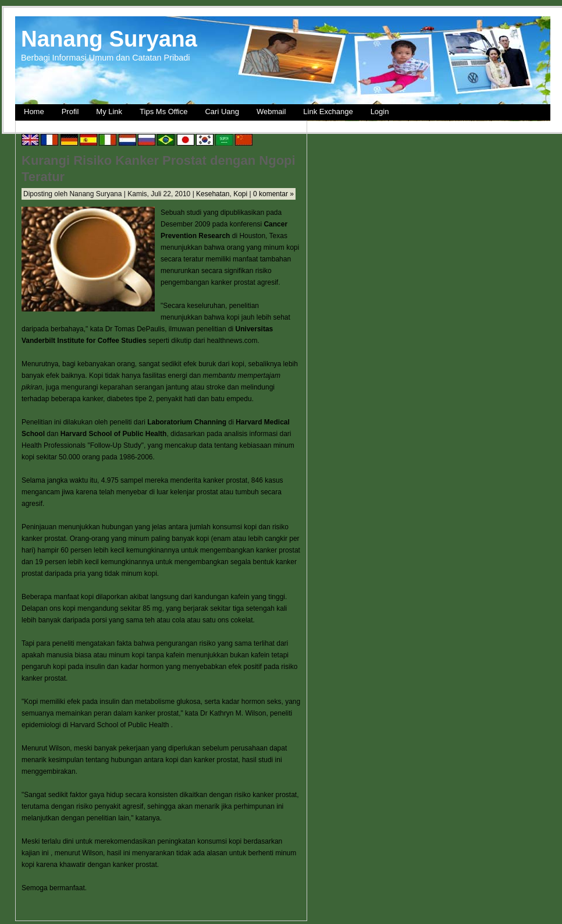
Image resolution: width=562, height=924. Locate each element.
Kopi (240, 194)
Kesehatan (213, 194)
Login (380, 111)
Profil (70, 111)
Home (34, 111)
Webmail (271, 111)
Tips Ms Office (163, 111)
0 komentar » (273, 194)
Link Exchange (328, 111)
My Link (109, 111)
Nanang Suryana (109, 39)
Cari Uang (222, 111)
